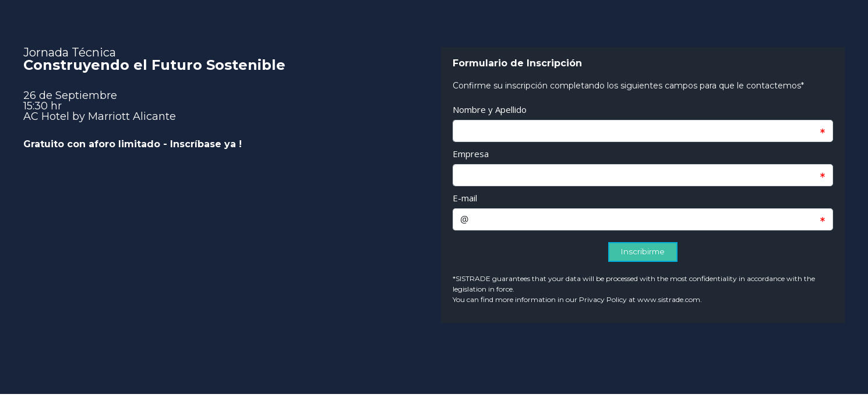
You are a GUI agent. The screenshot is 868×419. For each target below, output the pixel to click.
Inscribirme (643, 251)
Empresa (471, 154)
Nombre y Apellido (490, 109)
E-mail (465, 198)
